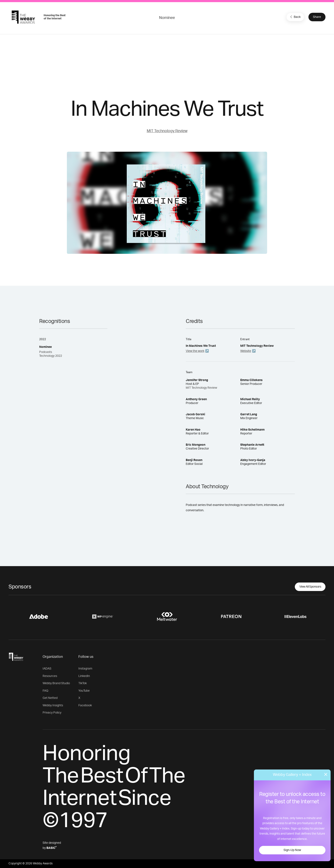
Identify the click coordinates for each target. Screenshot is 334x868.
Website (246, 351)
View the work (195, 351)
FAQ (45, 691)
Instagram (85, 669)
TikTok (83, 683)
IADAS (47, 669)
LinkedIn (84, 676)
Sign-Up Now (292, 850)
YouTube (84, 691)
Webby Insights (53, 705)
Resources (50, 676)
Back (295, 17)
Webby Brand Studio (56, 683)
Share (317, 17)
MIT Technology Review (167, 131)
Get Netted (50, 698)
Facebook (85, 705)
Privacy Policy (52, 713)
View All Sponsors (310, 587)
